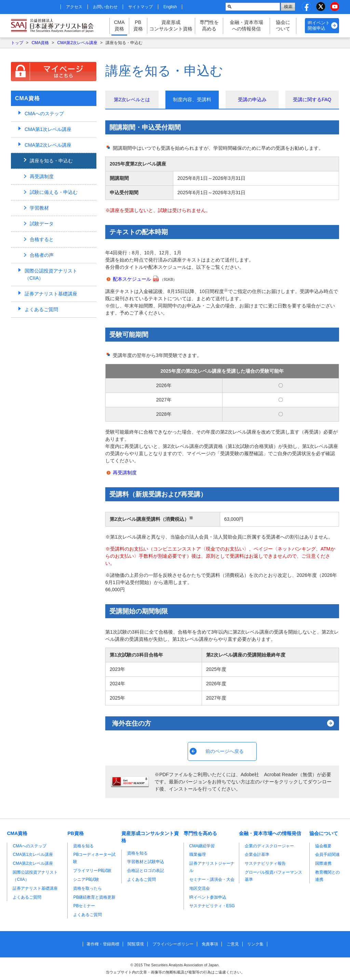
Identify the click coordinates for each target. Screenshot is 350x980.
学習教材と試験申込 (146, 862)
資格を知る (83, 846)
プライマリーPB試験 (92, 871)
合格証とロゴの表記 (146, 871)
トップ (17, 43)
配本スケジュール (132, 279)
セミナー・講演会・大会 (212, 879)
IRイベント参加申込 (208, 897)
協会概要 (323, 846)
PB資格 (138, 26)
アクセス (74, 7)
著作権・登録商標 (103, 944)
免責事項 (210, 944)
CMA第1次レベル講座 (48, 129)
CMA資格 (119, 26)
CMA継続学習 (202, 846)
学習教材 (39, 208)
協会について (283, 26)
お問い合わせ (105, 7)
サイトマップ (140, 7)
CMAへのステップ (44, 114)
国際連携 (323, 863)
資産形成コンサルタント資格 (171, 26)
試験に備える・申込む (54, 192)
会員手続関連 (327, 855)
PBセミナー (84, 906)
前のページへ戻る (225, 751)
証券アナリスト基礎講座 (51, 294)
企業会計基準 (257, 855)
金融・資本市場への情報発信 (246, 26)
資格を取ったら (87, 888)
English (170, 7)
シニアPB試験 (86, 879)
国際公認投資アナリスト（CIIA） (51, 274)
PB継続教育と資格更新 (94, 897)
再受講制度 (125, 473)
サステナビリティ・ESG (212, 906)
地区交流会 (200, 888)
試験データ (42, 224)
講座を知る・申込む (51, 161)
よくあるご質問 (41, 309)
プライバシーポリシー (173, 944)
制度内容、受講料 (192, 100)
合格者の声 (42, 255)
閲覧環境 (136, 944)
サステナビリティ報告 (265, 863)
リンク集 (255, 944)
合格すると (42, 239)
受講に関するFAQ (312, 100)
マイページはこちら (54, 71)
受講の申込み (252, 100)
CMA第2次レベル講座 (77, 43)
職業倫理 (198, 855)
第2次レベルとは (132, 100)
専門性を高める (209, 26)
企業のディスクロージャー (269, 846)
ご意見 (233, 944)
